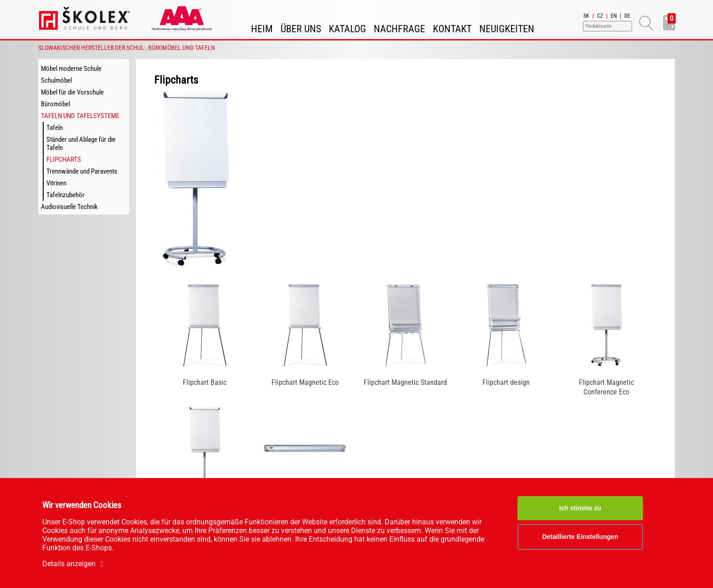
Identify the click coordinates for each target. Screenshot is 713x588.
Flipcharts (64, 159)
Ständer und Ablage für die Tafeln (81, 144)
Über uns (301, 29)
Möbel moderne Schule (71, 69)
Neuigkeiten (507, 29)
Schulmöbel (56, 80)
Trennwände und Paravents (82, 171)
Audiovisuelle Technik (69, 207)
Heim (262, 29)
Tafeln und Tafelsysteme (80, 116)
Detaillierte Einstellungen (580, 537)
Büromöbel (55, 104)
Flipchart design (506, 382)
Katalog (347, 29)
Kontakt (452, 29)
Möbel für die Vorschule (72, 92)
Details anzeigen (74, 564)
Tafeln (55, 128)
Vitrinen (56, 183)
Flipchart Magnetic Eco (305, 382)
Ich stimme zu (580, 508)
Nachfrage (399, 29)
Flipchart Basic (205, 382)
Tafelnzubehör (65, 195)
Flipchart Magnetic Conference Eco (606, 387)
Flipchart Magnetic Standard (405, 382)
